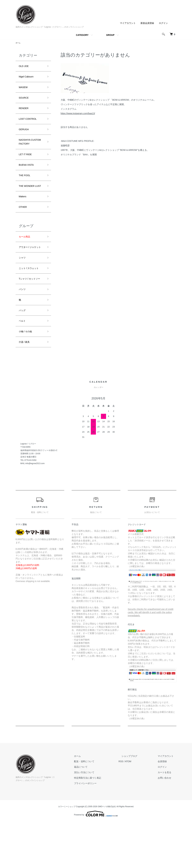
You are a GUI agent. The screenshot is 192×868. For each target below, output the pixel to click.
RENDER (25, 113)
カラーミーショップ (67, 853)
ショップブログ (138, 803)
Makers (24, 221)
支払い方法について (99, 819)
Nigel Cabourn (28, 79)
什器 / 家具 (26, 388)
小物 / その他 (27, 376)
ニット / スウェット (32, 302)
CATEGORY (82, 35)
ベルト (23, 365)
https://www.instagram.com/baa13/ (78, 114)
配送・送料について (99, 808)
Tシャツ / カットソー (31, 316)
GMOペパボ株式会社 (107, 853)
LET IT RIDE (27, 169)
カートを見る (168, 819)
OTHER (24, 232)
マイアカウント (128, 23)
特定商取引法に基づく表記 (103, 824)
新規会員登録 (147, 23)
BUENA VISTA (28, 181)
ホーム (19, 43)
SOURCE (25, 102)
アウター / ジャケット (32, 277)
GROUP (110, 35)
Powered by (96, 860)
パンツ (23, 330)
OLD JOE (25, 67)
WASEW (24, 90)
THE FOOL (26, 192)
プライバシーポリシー (100, 830)
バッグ (23, 353)
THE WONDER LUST (29, 207)
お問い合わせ (168, 824)
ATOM (140, 808)
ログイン (163, 23)
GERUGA (25, 136)
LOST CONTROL (30, 125)
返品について (96, 813)
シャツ (23, 291)
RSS (133, 808)
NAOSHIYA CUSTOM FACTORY (26, 153)
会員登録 (165, 808)
